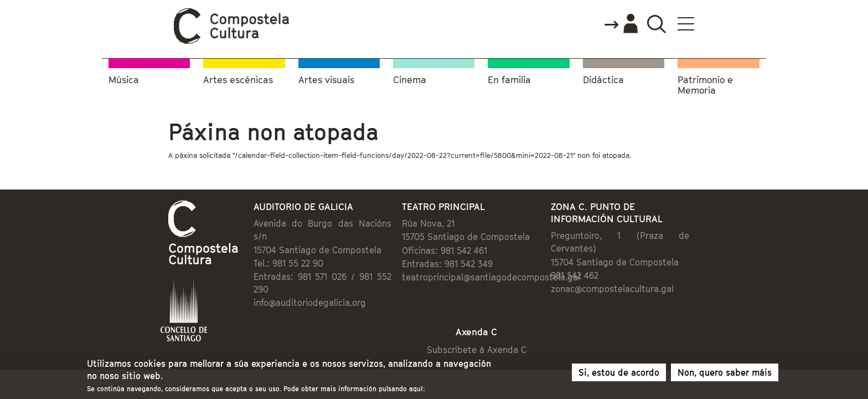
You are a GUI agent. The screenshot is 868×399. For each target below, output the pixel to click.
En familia (509, 78)
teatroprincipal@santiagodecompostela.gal (483, 278)
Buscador (723, 24)
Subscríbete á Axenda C (487, 329)
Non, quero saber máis (725, 375)
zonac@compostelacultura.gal (642, 277)
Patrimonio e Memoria (705, 83)
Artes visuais (326, 78)
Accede (687, 24)
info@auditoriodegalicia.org (264, 278)
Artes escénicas (238, 78)
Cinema (410, 78)
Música (124, 78)
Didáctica (603, 78)
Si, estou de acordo (619, 375)
